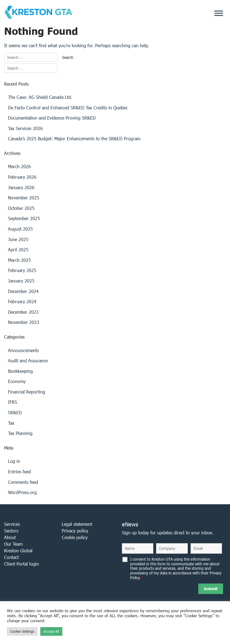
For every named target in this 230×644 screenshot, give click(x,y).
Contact (11, 557)
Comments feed (23, 482)
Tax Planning (20, 433)
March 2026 (19, 166)
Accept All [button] (51, 631)
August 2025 (20, 229)
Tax (11, 423)
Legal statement (77, 524)
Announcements (23, 350)
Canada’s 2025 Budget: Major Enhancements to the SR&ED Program (74, 138)
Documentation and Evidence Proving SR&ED (52, 118)
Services (12, 524)
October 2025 (21, 208)
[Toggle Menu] (219, 13)
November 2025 (24, 198)
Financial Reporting (27, 392)
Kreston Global (18, 551)
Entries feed (19, 472)
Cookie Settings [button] (22, 631)
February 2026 (22, 177)
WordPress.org (22, 492)
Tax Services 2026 (25, 128)
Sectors (11, 531)
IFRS (13, 402)
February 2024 (22, 301)
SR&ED (15, 412)
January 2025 (21, 281)
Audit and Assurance (28, 361)
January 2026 (21, 187)
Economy (17, 381)
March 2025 (19, 260)
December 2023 (23, 312)
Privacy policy (75, 531)
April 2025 (18, 250)
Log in (14, 461)
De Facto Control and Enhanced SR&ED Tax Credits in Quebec (68, 108)
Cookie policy (75, 537)
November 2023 (24, 322)
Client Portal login (22, 564)
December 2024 (23, 291)
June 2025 (18, 239)
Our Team (13, 544)
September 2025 (24, 218)
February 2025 (22, 270)
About (10, 537)
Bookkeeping (20, 371)
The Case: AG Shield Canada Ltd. (40, 97)
